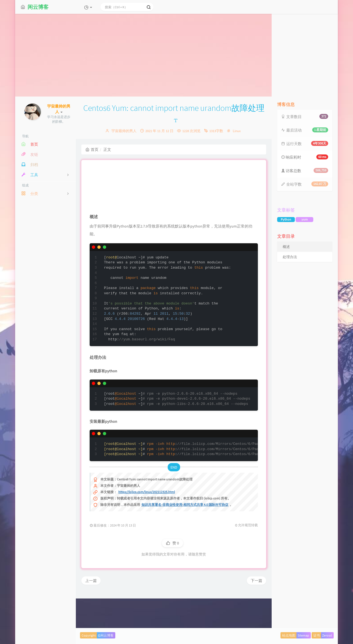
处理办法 (290, 257)
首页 (92, 149)
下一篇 (256, 612)
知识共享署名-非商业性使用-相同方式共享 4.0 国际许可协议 (185, 536)
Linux (237, 131)
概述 (286, 247)
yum (305, 219)
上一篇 (91, 612)
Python (286, 219)
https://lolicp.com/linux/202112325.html (147, 524)
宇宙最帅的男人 (124, 131)
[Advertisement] (176, 55)
